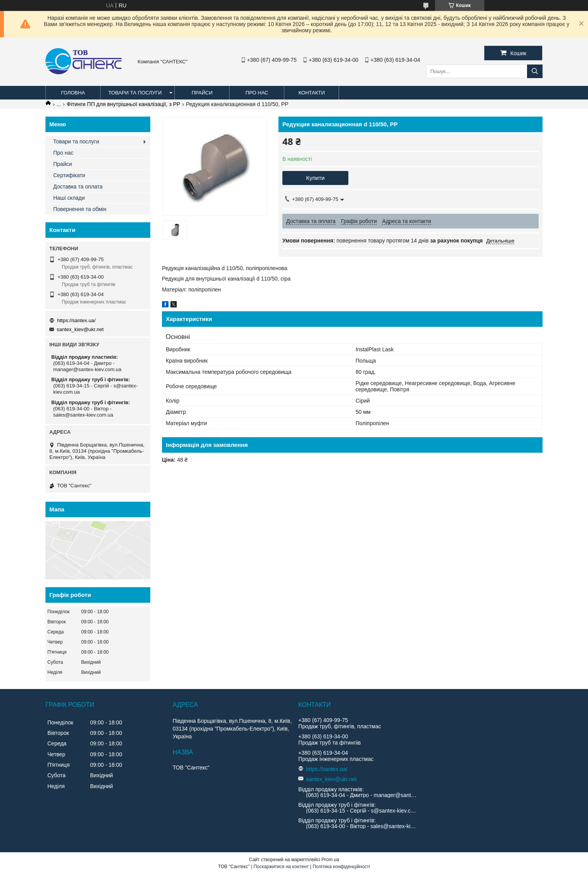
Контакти (311, 93)
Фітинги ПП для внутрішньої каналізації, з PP (124, 104)
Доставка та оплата (78, 187)
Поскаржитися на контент (281, 867)
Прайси (202, 93)
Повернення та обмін (80, 209)
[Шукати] (535, 71)
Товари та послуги (135, 93)
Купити (315, 178)
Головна (73, 93)
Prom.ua (330, 860)
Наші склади (69, 198)
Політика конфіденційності (341, 867)
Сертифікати (69, 175)
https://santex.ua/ (76, 320)
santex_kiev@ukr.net (80, 329)
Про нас (257, 93)
